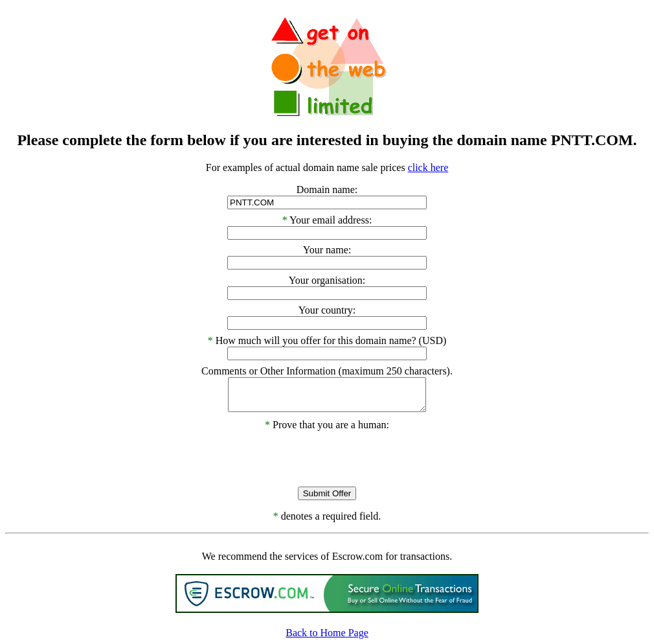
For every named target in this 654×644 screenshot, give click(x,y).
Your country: (327, 310)
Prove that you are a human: (327, 425)
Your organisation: (327, 280)
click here (428, 167)
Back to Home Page (327, 633)
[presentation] (327, 456)
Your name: (327, 250)
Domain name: (327, 190)
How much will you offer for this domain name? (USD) (331, 340)
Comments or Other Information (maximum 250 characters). (327, 371)
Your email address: (331, 220)
